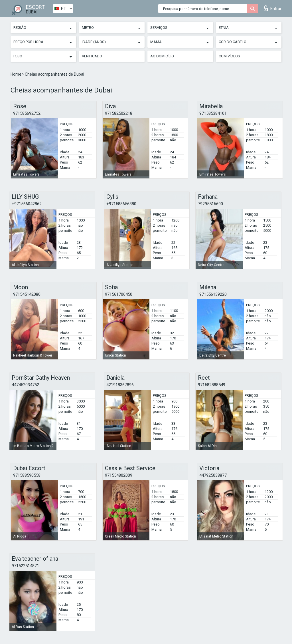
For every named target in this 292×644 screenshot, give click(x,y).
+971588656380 (121, 204)
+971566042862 (27, 204)
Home (16, 74)
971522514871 (25, 566)
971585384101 (213, 113)
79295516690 (210, 204)
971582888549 (212, 385)
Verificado (92, 56)
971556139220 (213, 294)
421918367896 (120, 385)
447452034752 (25, 385)
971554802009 (119, 475)
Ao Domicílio (162, 56)
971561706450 (119, 294)
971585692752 (27, 113)
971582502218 (119, 113)
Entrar (273, 8)
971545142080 (27, 294)
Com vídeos (229, 56)
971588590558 (27, 475)
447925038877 (213, 475)
